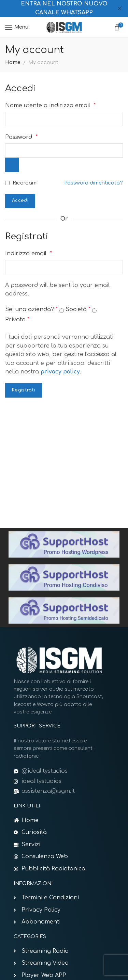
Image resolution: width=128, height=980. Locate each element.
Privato (17, 320)
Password (21, 137)
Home (13, 62)
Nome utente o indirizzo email (50, 106)
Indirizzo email (29, 254)
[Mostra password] (12, 165)
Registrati (24, 390)
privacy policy (60, 372)
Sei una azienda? (31, 309)
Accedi (20, 200)
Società (78, 309)
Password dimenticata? (94, 183)
